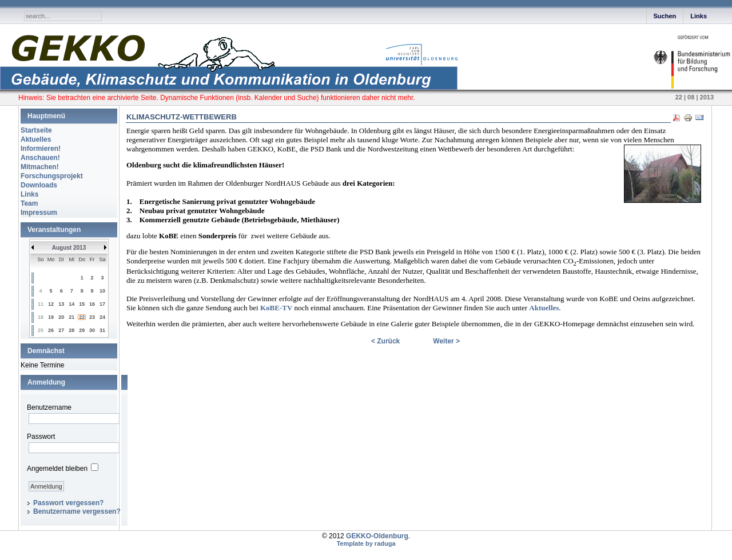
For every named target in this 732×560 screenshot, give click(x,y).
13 (61, 304)
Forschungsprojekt (52, 176)
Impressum (39, 213)
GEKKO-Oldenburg (377, 536)
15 (82, 304)
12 (51, 304)
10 (102, 291)
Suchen (665, 16)
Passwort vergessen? (68, 503)
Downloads (39, 185)
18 (41, 317)
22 (82, 317)
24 (102, 317)
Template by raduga (366, 543)
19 (51, 317)
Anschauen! (40, 158)
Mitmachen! (40, 167)
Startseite (36, 130)
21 (71, 317)
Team (29, 203)
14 (71, 304)
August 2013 (69, 248)
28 (71, 330)
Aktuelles (36, 139)
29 (82, 330)
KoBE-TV (276, 308)
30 (92, 330)
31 (102, 330)
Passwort (41, 437)
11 (41, 304)
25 (41, 330)
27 (61, 330)
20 (61, 317)
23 (92, 317)
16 (92, 304)
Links (699, 16)
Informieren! (41, 149)
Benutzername (49, 407)
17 (102, 304)
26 (51, 330)
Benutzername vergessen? (77, 511)
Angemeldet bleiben (57, 469)
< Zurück (385, 341)
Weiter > (446, 341)
